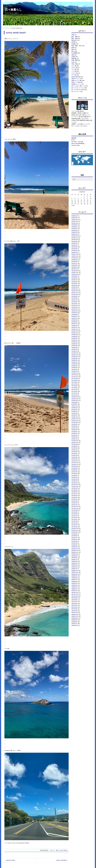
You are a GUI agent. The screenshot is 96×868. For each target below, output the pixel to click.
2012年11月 (75, 486)
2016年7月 (74, 406)
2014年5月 (74, 454)
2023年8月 (74, 262)
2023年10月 (75, 258)
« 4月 (73, 206)
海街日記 (74, 40)
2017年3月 (74, 391)
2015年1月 (74, 439)
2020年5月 (74, 322)
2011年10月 (75, 510)
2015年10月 (75, 422)
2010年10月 (75, 532)
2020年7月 (74, 318)
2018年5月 (74, 366)
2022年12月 (75, 271)
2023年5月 (74, 267)
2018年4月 (74, 368)
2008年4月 (74, 585)
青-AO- (73, 140)
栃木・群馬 (74, 37)
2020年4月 (74, 324)
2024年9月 (74, 241)
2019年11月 (75, 333)
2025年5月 (74, 229)
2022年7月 (74, 280)
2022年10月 (75, 274)
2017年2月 (74, 393)
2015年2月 (74, 437)
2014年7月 (74, 450)
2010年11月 (75, 530)
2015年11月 (75, 421)
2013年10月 (75, 466)
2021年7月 (74, 300)
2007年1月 (74, 613)
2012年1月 (74, 505)
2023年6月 (74, 265)
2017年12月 (75, 375)
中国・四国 (74, 64)
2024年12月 (75, 236)
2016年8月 (74, 404)
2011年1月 (74, 527)
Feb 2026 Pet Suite (77, 142)
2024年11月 (75, 238)
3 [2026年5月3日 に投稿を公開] (90, 196)
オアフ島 (74, 75)
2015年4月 (74, 433)
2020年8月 (74, 316)
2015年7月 (74, 428)
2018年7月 (74, 362)
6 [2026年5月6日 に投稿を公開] (78, 198)
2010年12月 (75, 528)
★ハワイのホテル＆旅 (78, 90)
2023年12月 (75, 254)
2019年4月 (74, 346)
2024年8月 (74, 243)
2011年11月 (75, 508)
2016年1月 (74, 417)
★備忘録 (74, 59)
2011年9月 (74, 512)
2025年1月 (74, 234)
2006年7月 (74, 624)
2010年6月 (74, 539)
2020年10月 (75, 313)
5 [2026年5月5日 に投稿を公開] (75, 198)
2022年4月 (74, 285)
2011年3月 (74, 523)
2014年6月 (74, 452)
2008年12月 (75, 571)
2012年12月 (75, 485)
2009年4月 (74, 565)
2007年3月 (74, 609)
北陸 (73, 55)
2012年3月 (74, 501)
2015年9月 (74, 424)
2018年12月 (75, 353)
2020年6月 (74, 320)
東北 (73, 49)
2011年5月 (74, 519)
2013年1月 (74, 483)
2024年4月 (74, 251)
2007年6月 (74, 603)
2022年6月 (74, 282)
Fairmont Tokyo (76, 145)
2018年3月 (74, 369)
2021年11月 (75, 293)
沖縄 (73, 35)
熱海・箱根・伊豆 (76, 46)
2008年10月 (75, 574)
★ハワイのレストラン (78, 88)
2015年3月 (74, 435)
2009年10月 (75, 554)
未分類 (73, 42)
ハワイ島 (74, 71)
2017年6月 (74, 386)
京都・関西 (74, 60)
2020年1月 (74, 329)
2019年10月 (75, 335)
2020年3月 (74, 326)
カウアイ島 (74, 73)
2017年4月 (74, 390)
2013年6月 (74, 474)
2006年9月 (74, 620)
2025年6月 (74, 227)
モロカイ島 (74, 68)
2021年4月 (74, 305)
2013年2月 (74, 481)
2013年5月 (74, 475)
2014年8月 (74, 448)
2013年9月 (74, 468)
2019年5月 (74, 344)
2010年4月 (74, 543)
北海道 (73, 57)
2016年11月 (75, 399)
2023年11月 (75, 256)
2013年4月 (74, 477)
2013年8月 (74, 470)
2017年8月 (74, 382)
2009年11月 (75, 552)
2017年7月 (74, 384)
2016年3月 (74, 413)
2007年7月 (74, 602)
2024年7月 (74, 245)
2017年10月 (75, 379)
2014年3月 (74, 457)
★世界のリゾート (76, 84)
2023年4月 (74, 269)
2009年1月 (74, 569)
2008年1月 (74, 591)
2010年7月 (74, 538)
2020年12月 (75, 311)
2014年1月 (74, 461)
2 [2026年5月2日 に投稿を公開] (87, 196)
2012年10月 (75, 488)
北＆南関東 (74, 53)
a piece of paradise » (62, 860)
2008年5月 (74, 583)
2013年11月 (75, 465)
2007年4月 (74, 607)
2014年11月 (75, 443)
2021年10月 (75, 294)
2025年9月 (74, 225)
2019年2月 (74, 349)
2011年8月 (74, 514)
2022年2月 (74, 289)
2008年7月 (74, 580)
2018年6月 (74, 364)
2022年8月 (74, 278)
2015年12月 (75, 419)
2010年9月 (74, 534)
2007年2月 (74, 611)
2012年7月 (74, 494)
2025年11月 (75, 221)
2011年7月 (74, 516)
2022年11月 (75, 273)
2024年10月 (75, 240)
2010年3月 (74, 545)
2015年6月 (74, 430)
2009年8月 (74, 558)
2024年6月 (74, 247)
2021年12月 (75, 291)
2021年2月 (74, 309)
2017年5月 (74, 388)
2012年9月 (74, 490)
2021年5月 (74, 304)
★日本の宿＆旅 (76, 77)
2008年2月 (74, 589)
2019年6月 (74, 342)
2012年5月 (74, 497)
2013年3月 (74, 479)
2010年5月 (74, 541)
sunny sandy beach (16, 33)
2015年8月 (74, 426)
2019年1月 (74, 351)
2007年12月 (75, 592)
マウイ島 (74, 70)
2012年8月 (74, 492)
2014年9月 (74, 446)
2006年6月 (74, 625)
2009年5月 (74, 563)
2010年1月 (74, 549)
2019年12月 (75, 331)
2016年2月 (74, 415)
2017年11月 (75, 377)
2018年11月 (75, 355)
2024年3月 (74, 252)
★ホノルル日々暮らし (62, 850)
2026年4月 (74, 218)
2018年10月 (75, 357)
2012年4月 (74, 499)
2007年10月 (75, 596)
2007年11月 (75, 594)
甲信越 (73, 44)
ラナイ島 (74, 66)
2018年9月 (74, 358)
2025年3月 (74, 231)
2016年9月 (74, 402)
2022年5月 (74, 283)
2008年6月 (74, 582)
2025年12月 (75, 220)
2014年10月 (75, 444)
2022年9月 (74, 276)
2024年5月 (74, 249)
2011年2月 (74, 525)
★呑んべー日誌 (76, 82)
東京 (73, 51)
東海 (73, 48)
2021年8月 (74, 298)
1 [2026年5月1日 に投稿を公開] (84, 196)
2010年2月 (74, 547)
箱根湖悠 (74, 138)
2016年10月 (75, 400)
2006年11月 (75, 616)
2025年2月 (74, 232)
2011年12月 (75, 507)
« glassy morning (10, 860)
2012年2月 (74, 503)
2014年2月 (74, 459)
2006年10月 (75, 618)
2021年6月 (74, 302)
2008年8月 (74, 578)
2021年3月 (74, 307)
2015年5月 (74, 432)
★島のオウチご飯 (76, 80)
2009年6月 (74, 561)
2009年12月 (75, 550)
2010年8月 (74, 536)
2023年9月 (74, 260)
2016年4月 (74, 411)
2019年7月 (74, 340)
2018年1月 (74, 373)
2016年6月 (74, 408)
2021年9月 (74, 296)
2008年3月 (74, 587)
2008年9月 (74, 576)
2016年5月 (74, 410)
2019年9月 (74, 337)
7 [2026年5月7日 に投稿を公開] (81, 198)
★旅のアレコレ (76, 79)
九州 (73, 62)
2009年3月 (74, 567)
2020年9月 (74, 315)
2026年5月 (74, 216)
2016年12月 (75, 397)
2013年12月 (75, 463)
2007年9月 (74, 598)
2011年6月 (74, 517)
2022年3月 (74, 287)
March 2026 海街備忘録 (78, 143)
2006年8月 (74, 622)
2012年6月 (74, 496)
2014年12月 (75, 441)
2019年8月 (74, 338)
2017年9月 (74, 380)
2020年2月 (74, 327)
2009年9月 (74, 556)
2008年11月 (75, 572)
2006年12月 (75, 614)
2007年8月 (74, 600)
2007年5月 (74, 605)
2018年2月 (74, 371)
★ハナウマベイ (76, 91)
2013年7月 (74, 472)
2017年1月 (74, 395)
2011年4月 (74, 521)
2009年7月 (74, 560)
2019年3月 (74, 348)
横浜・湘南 (74, 38)
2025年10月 (75, 223)
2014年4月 (74, 455)
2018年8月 (74, 360)
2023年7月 (74, 263)
